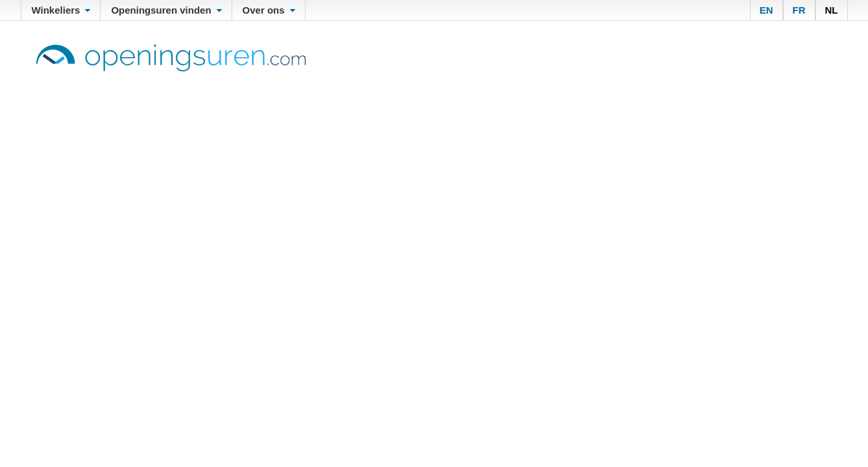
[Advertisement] (434, 169)
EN (766, 10)
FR (799, 10)
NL (832, 10)
